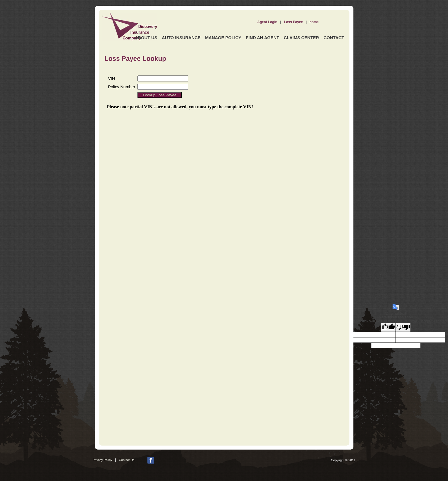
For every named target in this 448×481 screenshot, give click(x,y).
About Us (146, 38)
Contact (334, 38)
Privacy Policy (102, 460)
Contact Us (127, 460)
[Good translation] (388, 327)
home (314, 22)
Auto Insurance (181, 38)
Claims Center (301, 38)
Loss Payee (293, 22)
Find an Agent (263, 38)
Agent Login (267, 22)
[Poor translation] (403, 327)
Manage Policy (223, 38)
